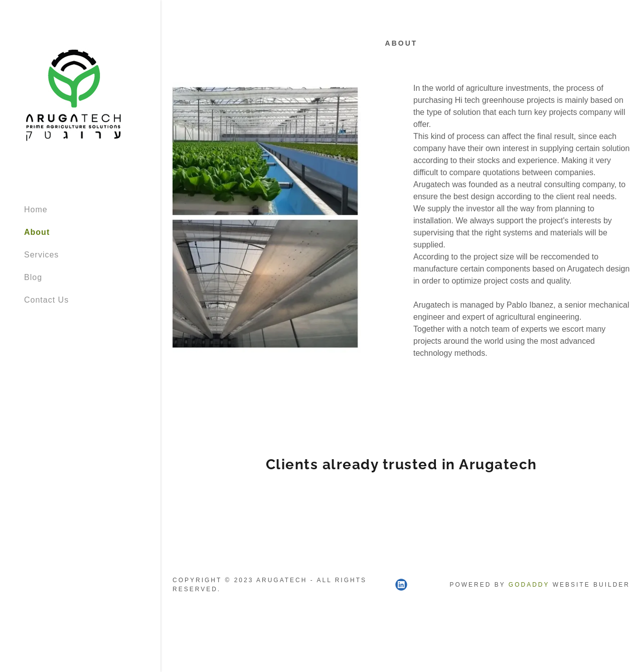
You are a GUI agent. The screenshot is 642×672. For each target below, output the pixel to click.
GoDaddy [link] (529, 585)
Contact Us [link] (46, 300)
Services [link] (41, 255)
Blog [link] (33, 277)
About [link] (37, 232)
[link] (74, 98)
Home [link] (36, 210)
